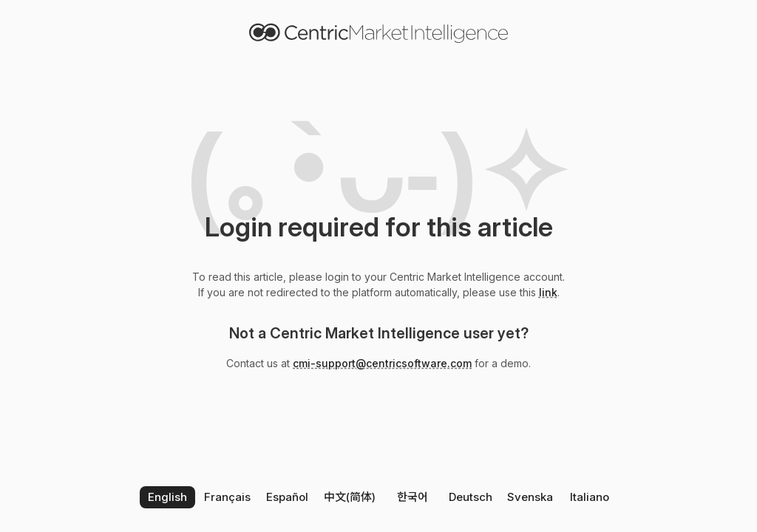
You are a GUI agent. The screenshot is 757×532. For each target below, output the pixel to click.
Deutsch (471, 497)
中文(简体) (350, 497)
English (167, 497)
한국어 (413, 497)
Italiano (590, 497)
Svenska (530, 497)
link (548, 292)
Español (287, 497)
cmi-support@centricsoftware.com (382, 363)
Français (227, 497)
